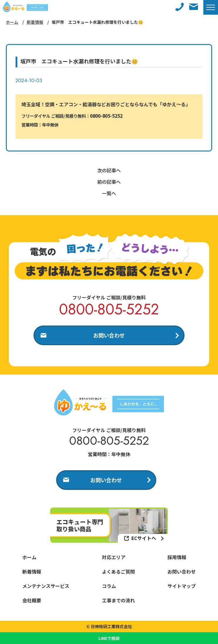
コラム (109, 586)
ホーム (12, 22)
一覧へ (109, 193)
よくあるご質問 (118, 571)
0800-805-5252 (106, 116)
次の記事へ (109, 170)
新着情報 (35, 22)
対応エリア (114, 557)
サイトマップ (182, 586)
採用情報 (177, 557)
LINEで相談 (109, 638)
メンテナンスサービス (46, 586)
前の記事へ (109, 182)
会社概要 (32, 600)
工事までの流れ (118, 600)
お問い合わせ (109, 335)
